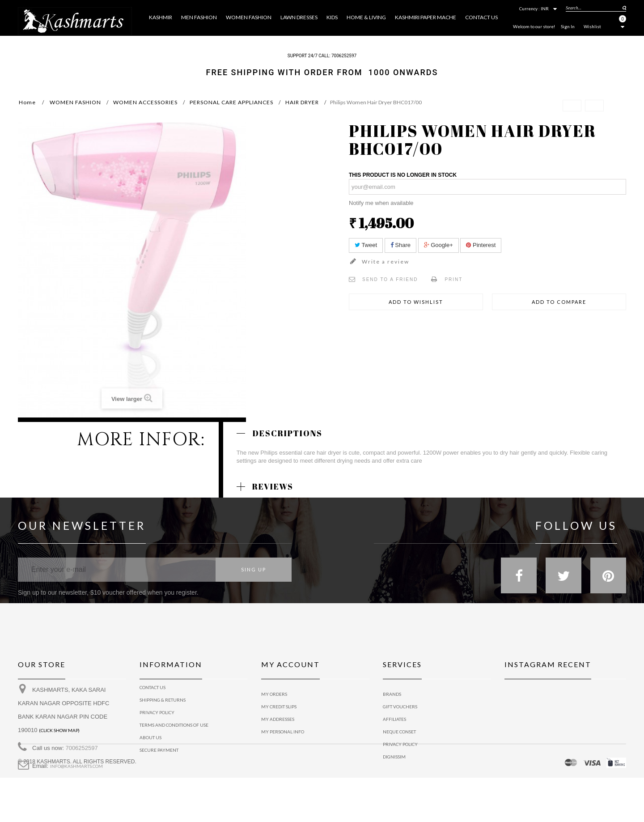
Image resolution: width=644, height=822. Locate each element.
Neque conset (399, 732)
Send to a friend (390, 279)
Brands (392, 694)
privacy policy (157, 719)
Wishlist (592, 26)
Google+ (439, 245)
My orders (274, 694)
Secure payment (159, 757)
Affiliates (394, 719)
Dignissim (394, 757)
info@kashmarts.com (76, 773)
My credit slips (279, 707)
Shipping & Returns (163, 707)
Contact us (153, 694)
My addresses (278, 719)
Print (453, 279)
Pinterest (481, 245)
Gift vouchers (400, 707)
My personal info (283, 732)
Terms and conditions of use (174, 732)
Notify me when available (381, 203)
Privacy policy (400, 744)
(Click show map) (59, 737)
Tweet (366, 245)
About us (150, 744)
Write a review (385, 262)
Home (27, 102)
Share (400, 245)
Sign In (568, 26)
